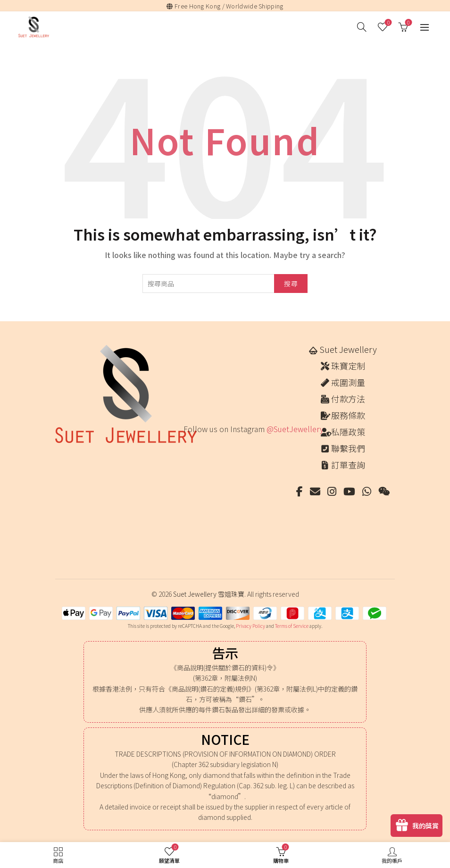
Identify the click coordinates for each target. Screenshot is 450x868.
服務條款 (348, 415)
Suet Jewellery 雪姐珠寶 (209, 594)
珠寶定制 (348, 366)
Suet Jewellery (348, 349)
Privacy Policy (250, 626)
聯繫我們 (348, 448)
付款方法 (348, 399)
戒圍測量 (348, 382)
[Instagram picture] (193, 455)
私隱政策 (348, 432)
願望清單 (387, 23)
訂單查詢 (348, 465)
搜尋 (291, 284)
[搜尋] (362, 27)
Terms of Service (292, 626)
